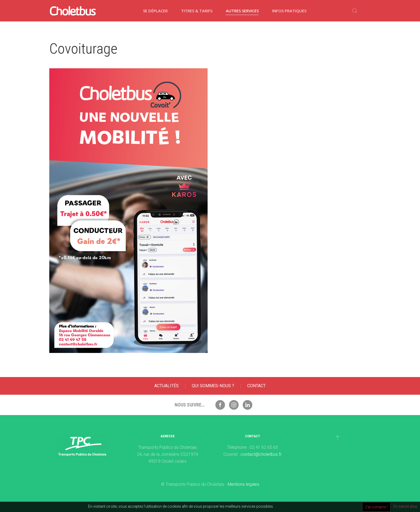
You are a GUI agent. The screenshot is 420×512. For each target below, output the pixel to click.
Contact (256, 386)
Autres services (242, 11)
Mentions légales (243, 484)
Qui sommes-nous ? (213, 386)
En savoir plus (405, 506)
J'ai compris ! (376, 507)
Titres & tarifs (197, 11)
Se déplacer (155, 11)
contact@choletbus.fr (261, 454)
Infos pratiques (289, 11)
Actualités (166, 386)
